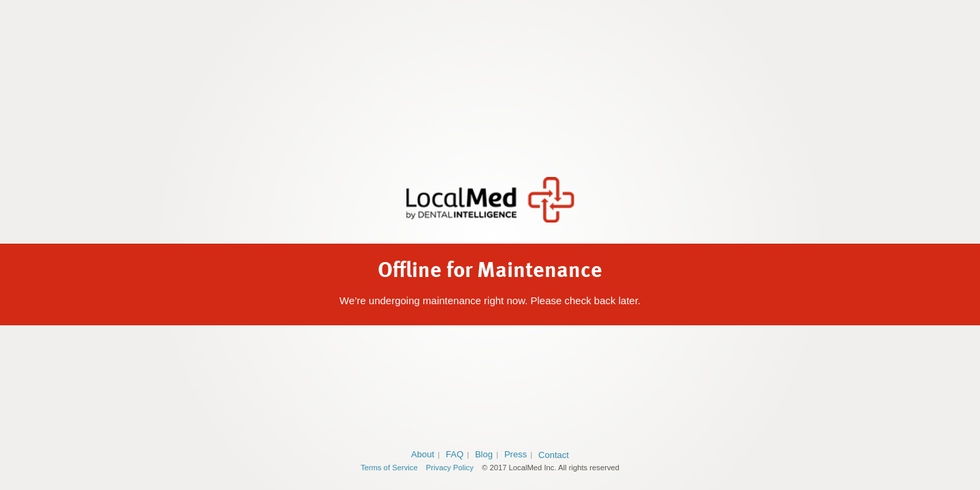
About (423, 454)
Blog (484, 454)
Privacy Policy (450, 468)
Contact (554, 455)
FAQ (455, 454)
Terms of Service (389, 468)
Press (516, 454)
